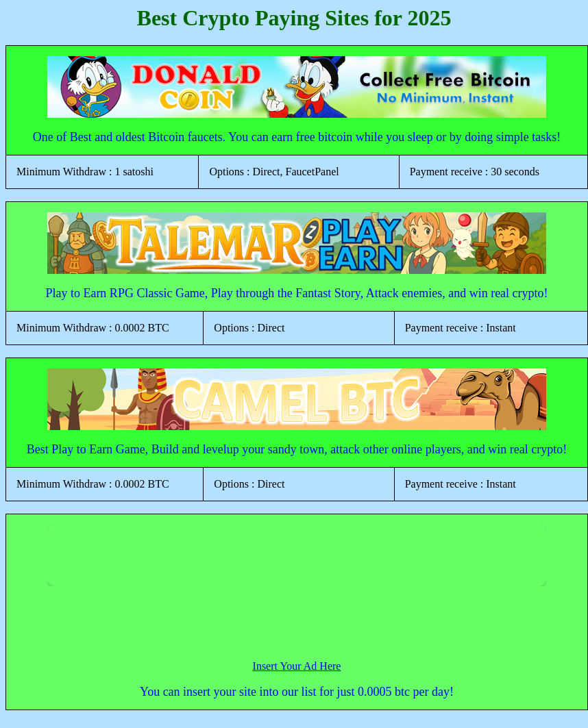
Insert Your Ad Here (297, 666)
